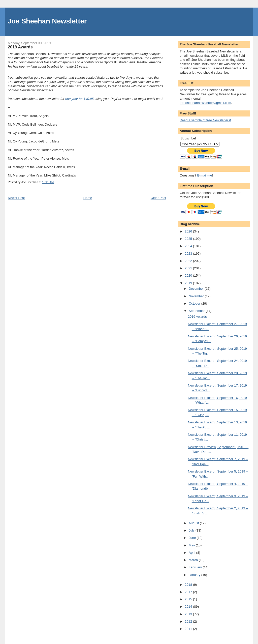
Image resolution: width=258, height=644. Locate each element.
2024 (189, 246)
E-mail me (205, 175)
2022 (189, 261)
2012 (189, 621)
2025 (189, 239)
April (192, 553)
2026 (189, 231)
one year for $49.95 (79, 99)
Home (88, 198)
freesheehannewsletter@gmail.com (205, 103)
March (194, 560)
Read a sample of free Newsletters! (205, 120)
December (197, 289)
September (197, 311)
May (192, 545)
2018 (189, 585)
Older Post (158, 198)
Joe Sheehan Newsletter (47, 21)
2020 (189, 275)
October (195, 303)
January (195, 575)
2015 (189, 599)
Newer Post (16, 198)
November (197, 296)
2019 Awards (197, 317)
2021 (189, 268)
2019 (189, 283)
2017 (189, 592)
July (192, 530)
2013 (189, 614)
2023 (189, 254)
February (196, 567)
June (193, 538)
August (194, 523)
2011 (189, 629)
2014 (189, 607)
